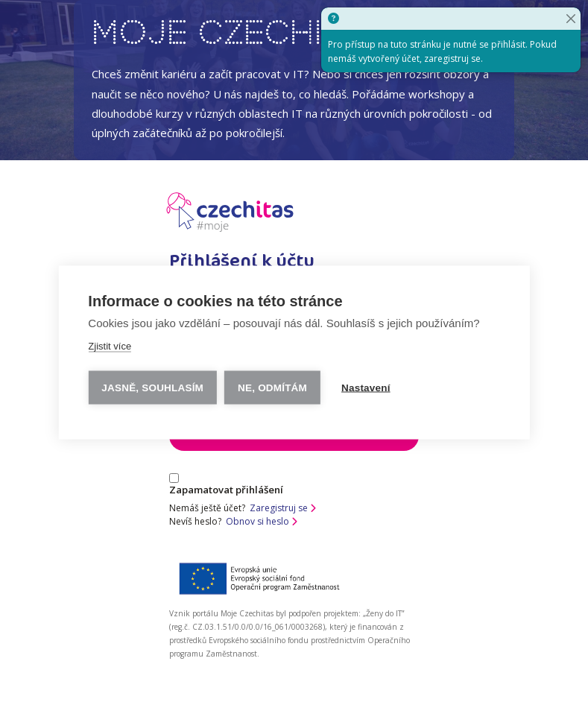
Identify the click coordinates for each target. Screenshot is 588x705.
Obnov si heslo (262, 521)
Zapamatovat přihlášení (226, 485)
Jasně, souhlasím (152, 387)
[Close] (571, 19)
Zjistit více (110, 345)
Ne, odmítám (272, 387)
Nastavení (366, 387)
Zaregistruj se (283, 508)
